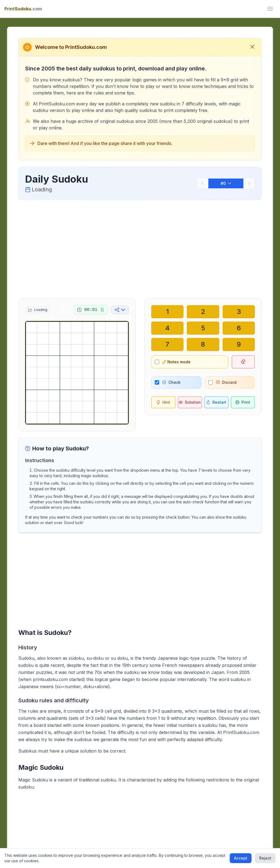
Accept (241, 858)
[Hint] (163, 402)
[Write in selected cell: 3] (239, 312)
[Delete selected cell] (243, 362)
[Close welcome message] (252, 47)
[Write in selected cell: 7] (167, 344)
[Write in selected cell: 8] (203, 344)
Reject (265, 858)
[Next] (249, 183)
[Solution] (190, 402)
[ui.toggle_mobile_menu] (270, 9)
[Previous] (203, 183)
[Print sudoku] (243, 402)
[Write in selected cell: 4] (167, 328)
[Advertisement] (140, 248)
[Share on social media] (120, 310)
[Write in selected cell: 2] (203, 312)
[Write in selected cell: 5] (203, 328)
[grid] (77, 373)
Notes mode (177, 362)
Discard (226, 382)
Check (171, 382)
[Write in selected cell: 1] (167, 312)
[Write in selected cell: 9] (239, 344)
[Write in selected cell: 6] (239, 328)
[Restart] (216, 402)
